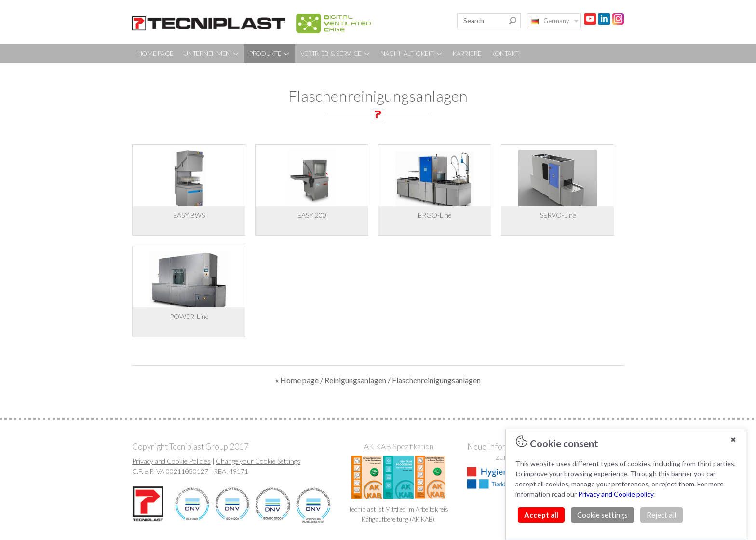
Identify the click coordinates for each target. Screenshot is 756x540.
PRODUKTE (270, 54)
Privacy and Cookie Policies (171, 461)
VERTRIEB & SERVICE (336, 54)
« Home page (297, 380)
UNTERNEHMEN (211, 54)
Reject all (661, 515)
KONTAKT (505, 54)
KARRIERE (467, 54)
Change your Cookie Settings (258, 461)
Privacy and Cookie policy (616, 494)
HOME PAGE (155, 54)
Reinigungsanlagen (355, 380)
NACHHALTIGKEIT (412, 54)
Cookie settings (602, 515)
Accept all (541, 515)
